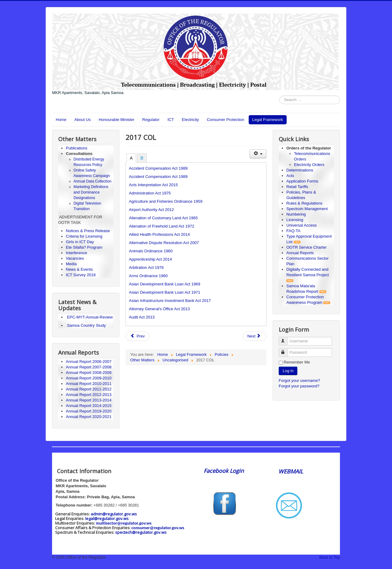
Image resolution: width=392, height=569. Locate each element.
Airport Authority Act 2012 (151, 210)
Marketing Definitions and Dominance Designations (91, 192)
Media (71, 264)
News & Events (79, 269)
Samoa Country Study (87, 325)
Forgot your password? (299, 386)
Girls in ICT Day (80, 242)
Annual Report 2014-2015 (89, 406)
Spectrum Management (307, 209)
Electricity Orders (309, 165)
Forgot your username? (299, 381)
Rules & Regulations (304, 203)
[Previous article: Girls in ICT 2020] (138, 336)
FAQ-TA (293, 231)
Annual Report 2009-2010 (89, 378)
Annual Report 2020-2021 (89, 417)
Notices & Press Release (88, 231)
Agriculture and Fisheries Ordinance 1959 (166, 201)
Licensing (295, 220)
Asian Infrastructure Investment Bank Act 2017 (170, 301)
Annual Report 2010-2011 (89, 384)
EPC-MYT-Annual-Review (90, 317)
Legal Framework (268, 120)
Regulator (151, 120)
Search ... (279, 96)
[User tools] (258, 154)
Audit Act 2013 (142, 317)
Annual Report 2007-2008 (89, 367)
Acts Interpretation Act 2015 (153, 185)
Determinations (300, 170)
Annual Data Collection (92, 181)
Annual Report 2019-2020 (89, 411)
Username (286, 339)
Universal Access (302, 225)
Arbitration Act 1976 (146, 268)
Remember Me (297, 362)
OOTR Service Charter (306, 247)
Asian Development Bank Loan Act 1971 (165, 292)
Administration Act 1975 (150, 193)
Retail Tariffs (297, 187)
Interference (76, 253)
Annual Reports (300, 253)
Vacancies (75, 258)
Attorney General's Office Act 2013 (159, 309)
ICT (171, 120)
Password (286, 350)
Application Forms (302, 181)
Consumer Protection (225, 120)
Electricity (190, 120)
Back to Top (330, 557)
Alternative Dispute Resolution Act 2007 (164, 243)
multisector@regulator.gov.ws (124, 523)
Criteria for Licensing (84, 236)
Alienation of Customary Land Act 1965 (163, 218)
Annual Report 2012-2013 (89, 395)
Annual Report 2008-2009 (89, 373)
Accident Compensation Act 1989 (158, 168)
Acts (290, 176)
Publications (77, 148)
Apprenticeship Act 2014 (150, 259)
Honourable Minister (116, 120)
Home (61, 120)
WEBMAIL (291, 471)
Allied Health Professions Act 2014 (159, 234)
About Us (83, 120)
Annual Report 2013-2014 (89, 400)
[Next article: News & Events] (254, 336)
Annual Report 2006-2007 (89, 362)
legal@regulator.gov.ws (107, 518)
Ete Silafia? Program (84, 247)
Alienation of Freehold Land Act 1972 (162, 226)
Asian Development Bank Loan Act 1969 (165, 284)
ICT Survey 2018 (81, 275)
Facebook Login (224, 471)
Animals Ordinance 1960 (151, 251)
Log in (288, 371)
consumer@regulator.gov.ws (158, 528)
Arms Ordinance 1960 (148, 276)
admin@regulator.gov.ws (114, 514)
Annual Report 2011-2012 (89, 389)
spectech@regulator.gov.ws (141, 532)
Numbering (296, 214)
